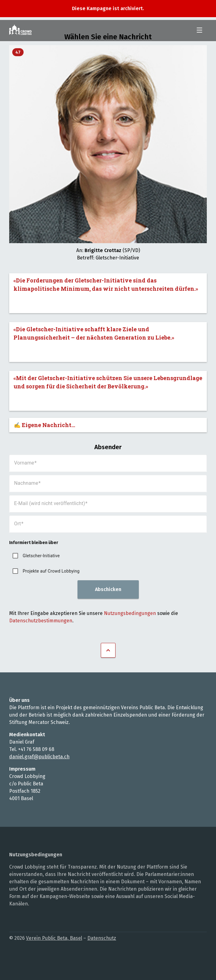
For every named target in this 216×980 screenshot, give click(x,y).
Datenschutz (102, 938)
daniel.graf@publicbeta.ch (39, 757)
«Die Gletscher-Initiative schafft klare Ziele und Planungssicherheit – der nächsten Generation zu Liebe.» (94, 333)
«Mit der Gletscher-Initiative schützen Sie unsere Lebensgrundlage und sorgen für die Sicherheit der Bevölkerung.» (108, 382)
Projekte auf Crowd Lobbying (51, 571)
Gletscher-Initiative (41, 556)
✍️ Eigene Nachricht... (44, 425)
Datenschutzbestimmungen (41, 621)
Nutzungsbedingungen (130, 613)
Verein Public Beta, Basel (54, 938)
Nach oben (108, 650)
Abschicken (108, 589)
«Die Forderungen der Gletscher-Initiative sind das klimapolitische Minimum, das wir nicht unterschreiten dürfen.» (106, 284)
